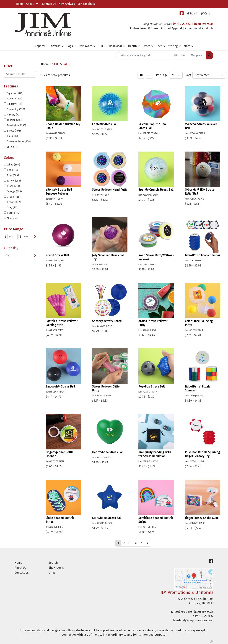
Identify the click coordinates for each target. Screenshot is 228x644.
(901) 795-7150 (183, 612)
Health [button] (132, 46)
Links (52, 573)
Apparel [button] (40, 46)
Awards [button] (56, 46)
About (30, 4)
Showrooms (56, 568)
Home (20, 4)
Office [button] (147, 46)
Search (53, 563)
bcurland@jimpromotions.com (193, 620)
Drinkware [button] (86, 46)
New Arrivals (67, 4)
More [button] (187, 46)
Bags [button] (70, 46)
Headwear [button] (116, 46)
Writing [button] (173, 46)
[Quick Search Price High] (197, 55)
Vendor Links (86, 4)
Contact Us (49, 4)
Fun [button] (101, 46)
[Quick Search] (144, 55)
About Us (20, 568)
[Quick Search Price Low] (181, 55)
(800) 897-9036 (204, 612)
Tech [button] (159, 46)
